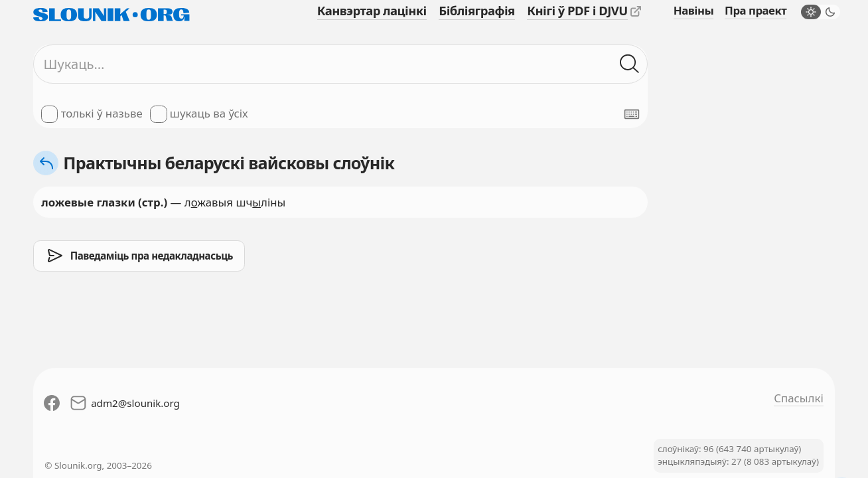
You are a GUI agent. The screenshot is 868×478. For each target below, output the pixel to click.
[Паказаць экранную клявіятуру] (632, 114)
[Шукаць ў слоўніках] (630, 64)
